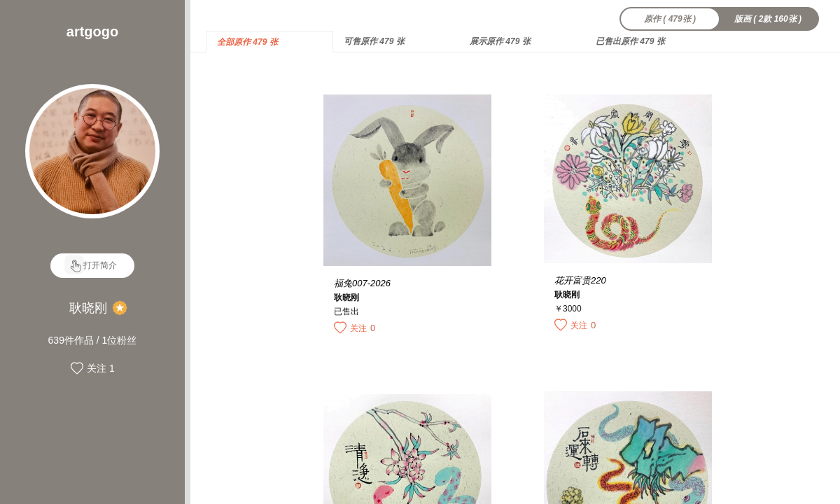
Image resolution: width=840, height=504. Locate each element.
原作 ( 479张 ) (670, 19)
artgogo (92, 31)
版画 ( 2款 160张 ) (768, 19)
